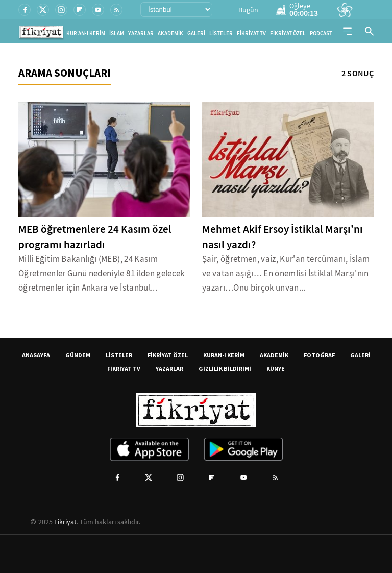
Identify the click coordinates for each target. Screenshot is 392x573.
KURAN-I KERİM (224, 355)
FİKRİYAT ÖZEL (288, 33)
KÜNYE (276, 368)
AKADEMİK (170, 33)
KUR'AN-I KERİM (86, 33)
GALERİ (196, 33)
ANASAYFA (36, 355)
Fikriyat (65, 522)
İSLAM (117, 33)
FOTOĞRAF (319, 355)
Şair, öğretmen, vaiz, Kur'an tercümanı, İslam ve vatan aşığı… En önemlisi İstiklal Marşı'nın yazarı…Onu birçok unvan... (286, 273)
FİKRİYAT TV (251, 33)
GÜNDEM (78, 355)
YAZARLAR (141, 33)
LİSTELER (221, 33)
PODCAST (321, 33)
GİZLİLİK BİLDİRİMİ (225, 368)
